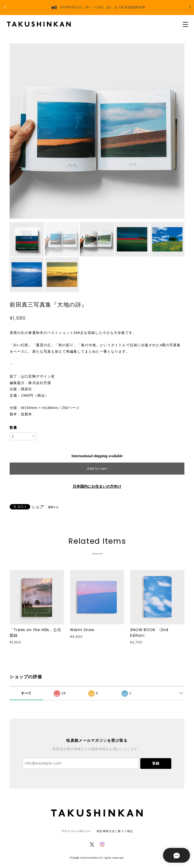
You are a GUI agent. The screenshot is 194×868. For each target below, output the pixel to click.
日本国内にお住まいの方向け (97, 487)
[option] (97, 131)
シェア (38, 507)
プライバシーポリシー (76, 831)
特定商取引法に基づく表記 (115, 831)
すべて (26, 693)
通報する (53, 507)
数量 (13, 428)
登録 (156, 763)
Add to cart (97, 469)
